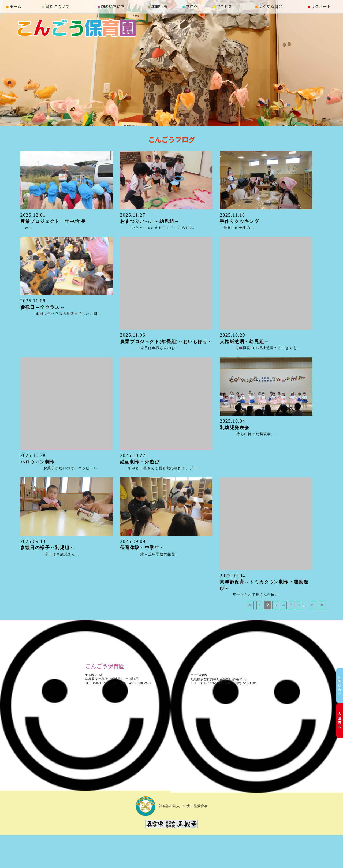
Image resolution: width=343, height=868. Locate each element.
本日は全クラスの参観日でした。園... (61, 307)
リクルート (319, 6)
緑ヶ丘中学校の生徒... (150, 548)
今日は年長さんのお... (166, 342)
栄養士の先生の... (239, 222)
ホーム (14, 6)
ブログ (190, 6)
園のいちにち (111, 6)
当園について (56, 6)
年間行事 (158, 6)
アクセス (223, 6)
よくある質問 (269, 6)
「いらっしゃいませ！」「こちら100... (158, 222)
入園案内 (340, 720)
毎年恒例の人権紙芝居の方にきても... (260, 342)
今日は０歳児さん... (50, 548)
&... (56, 222)
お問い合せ (340, 686)
